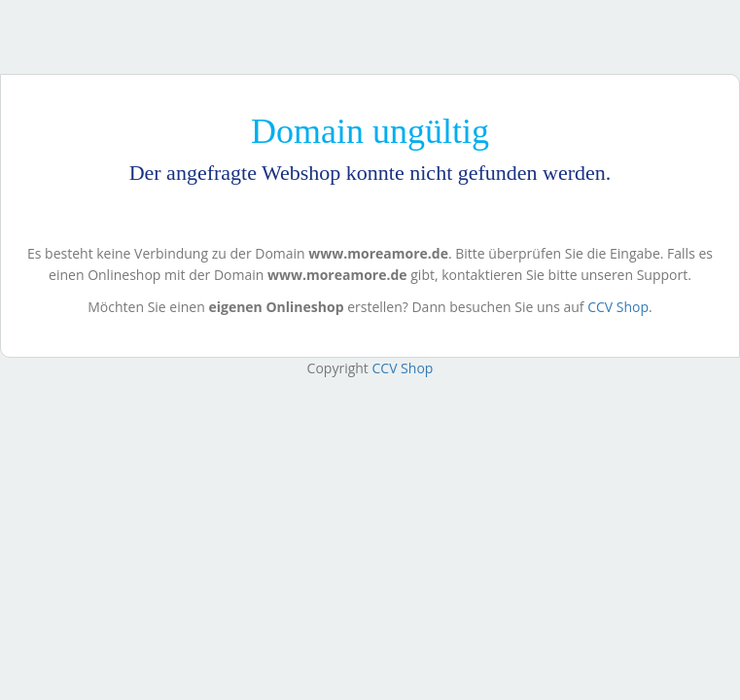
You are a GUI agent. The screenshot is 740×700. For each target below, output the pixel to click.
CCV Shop (618, 307)
